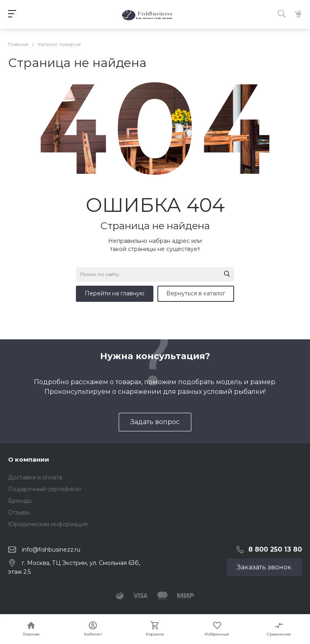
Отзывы (19, 512)
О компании (29, 459)
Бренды (20, 501)
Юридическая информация (48, 524)
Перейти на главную (115, 293)
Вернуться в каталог (196, 293)
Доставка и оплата (35, 477)
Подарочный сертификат (45, 489)
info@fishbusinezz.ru (51, 549)
